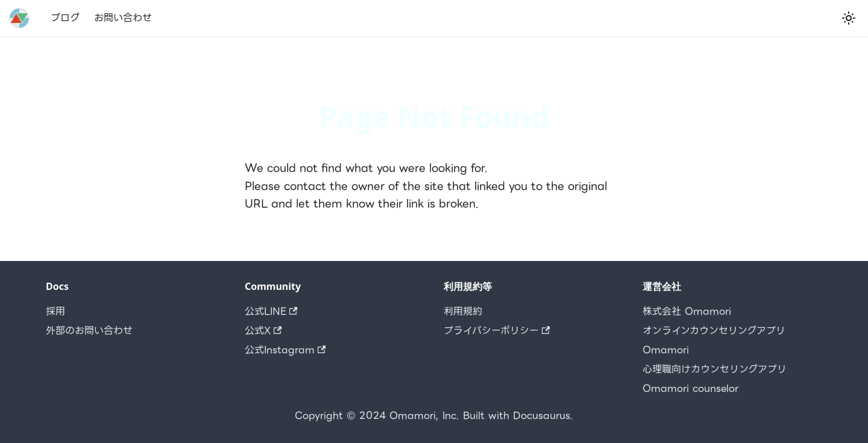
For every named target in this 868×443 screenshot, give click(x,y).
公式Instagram (285, 350)
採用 (55, 311)
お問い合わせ (123, 18)
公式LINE (271, 311)
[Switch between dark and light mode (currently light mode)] (849, 18)
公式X (263, 331)
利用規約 (463, 311)
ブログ (65, 18)
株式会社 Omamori (687, 311)
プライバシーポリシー (497, 331)
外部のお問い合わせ (89, 331)
